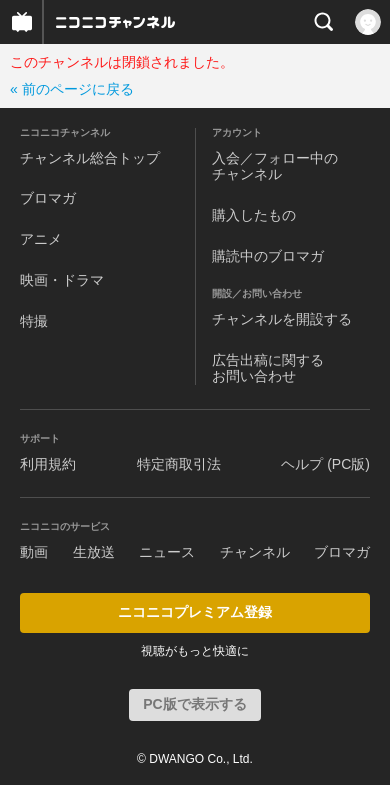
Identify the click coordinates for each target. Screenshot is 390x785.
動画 (34, 552)
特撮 (34, 321)
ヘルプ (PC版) (325, 464)
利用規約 (48, 464)
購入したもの (254, 215)
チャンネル (255, 552)
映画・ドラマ (62, 280)
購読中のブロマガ (268, 256)
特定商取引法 (179, 464)
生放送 (94, 552)
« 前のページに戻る (72, 89)
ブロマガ (48, 198)
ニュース (167, 552)
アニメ (41, 239)
